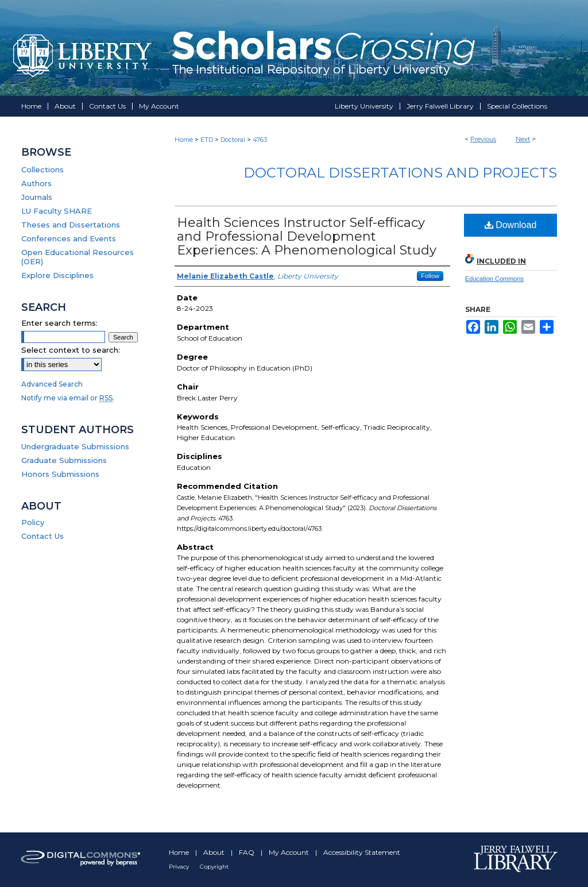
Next (523, 139)
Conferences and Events (69, 238)
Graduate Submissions (64, 460)
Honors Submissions (60, 474)
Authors (36, 183)
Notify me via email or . (68, 398)
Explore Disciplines (57, 275)
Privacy (180, 867)
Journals (37, 197)
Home (184, 140)
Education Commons (494, 279)
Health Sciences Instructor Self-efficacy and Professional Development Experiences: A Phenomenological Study (307, 236)
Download (511, 225)
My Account (290, 852)
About (215, 852)
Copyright (214, 867)
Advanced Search (52, 384)
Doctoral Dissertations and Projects (400, 173)
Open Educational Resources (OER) (78, 257)
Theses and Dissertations (71, 225)
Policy (33, 522)
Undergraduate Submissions (75, 446)
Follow (430, 276)
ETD (207, 140)
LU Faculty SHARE (57, 211)
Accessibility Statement (362, 852)
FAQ (247, 852)
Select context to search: (71, 350)
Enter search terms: (59, 323)
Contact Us (42, 536)
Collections (42, 169)
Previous (483, 139)
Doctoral (233, 140)
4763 (260, 140)
